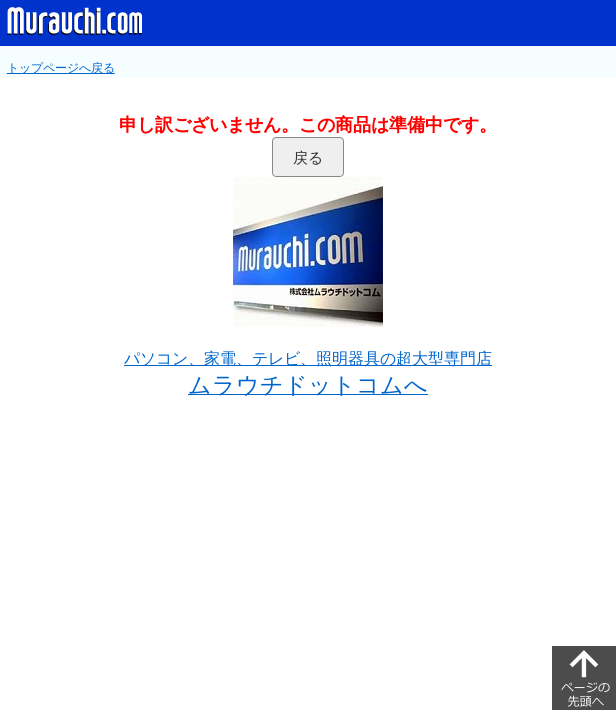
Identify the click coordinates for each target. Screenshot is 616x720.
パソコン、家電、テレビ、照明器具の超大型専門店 (308, 358)
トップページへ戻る (61, 68)
